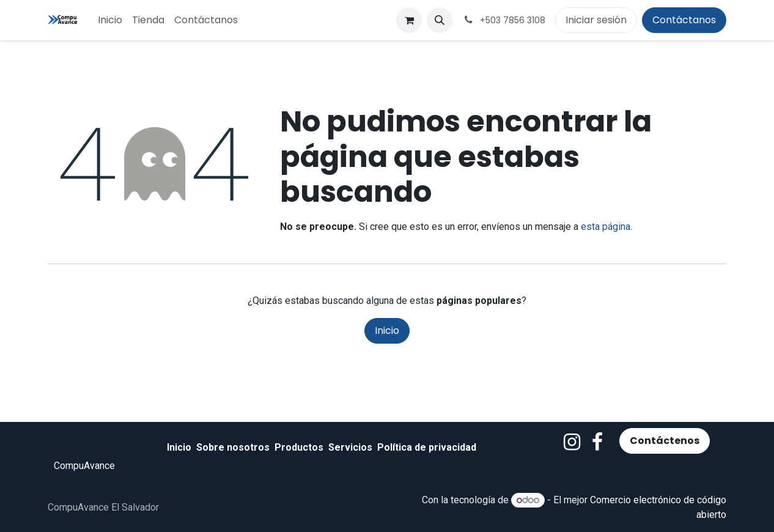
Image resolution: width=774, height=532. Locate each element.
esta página (606, 227)
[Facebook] (597, 442)
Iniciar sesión (596, 20)
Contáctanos (684, 20)
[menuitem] (110, 20)
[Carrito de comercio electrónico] (409, 20)
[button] (440, 20)
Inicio (387, 331)
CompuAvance (84, 466)
